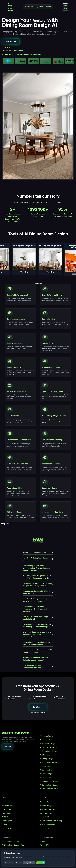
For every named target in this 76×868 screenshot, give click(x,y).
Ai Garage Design (47, 777)
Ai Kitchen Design (47, 736)
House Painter (7, 813)
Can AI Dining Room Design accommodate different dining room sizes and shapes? (38, 568)
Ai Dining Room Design (49, 751)
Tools (32, 7)
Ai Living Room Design (48, 747)
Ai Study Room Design (48, 762)
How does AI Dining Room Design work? (38, 559)
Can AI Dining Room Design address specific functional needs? (38, 643)
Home (28, 7)
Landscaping (7, 821)
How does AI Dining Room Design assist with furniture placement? (38, 600)
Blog (37, 7)
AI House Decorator (47, 802)
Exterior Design (8, 806)
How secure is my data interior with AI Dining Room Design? (38, 651)
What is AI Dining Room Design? (38, 553)
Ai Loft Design (45, 766)
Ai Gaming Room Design (49, 785)
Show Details (9, 863)
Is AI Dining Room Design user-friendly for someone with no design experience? (38, 634)
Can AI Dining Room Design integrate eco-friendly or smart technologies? (38, 626)
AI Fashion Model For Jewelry (51, 821)
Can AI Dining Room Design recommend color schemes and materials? (38, 609)
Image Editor (7, 824)
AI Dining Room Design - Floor (13, 845)
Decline (18, 863)
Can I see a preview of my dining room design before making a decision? (38, 585)
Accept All (41, 863)
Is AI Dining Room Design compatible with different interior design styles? (38, 577)
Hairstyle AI (44, 817)
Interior (42, 7)
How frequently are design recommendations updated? (38, 666)
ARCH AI (5, 817)
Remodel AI (44, 845)
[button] (11, 42)
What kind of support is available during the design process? (38, 659)
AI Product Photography (49, 824)
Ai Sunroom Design (47, 770)
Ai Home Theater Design (49, 789)
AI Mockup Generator (48, 809)
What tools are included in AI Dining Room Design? (38, 592)
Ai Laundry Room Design (49, 781)
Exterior (48, 7)
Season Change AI (47, 806)
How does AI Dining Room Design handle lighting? (38, 618)
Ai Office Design (46, 755)
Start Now (65, 7)
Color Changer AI (47, 813)
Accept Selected (29, 863)
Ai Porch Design (46, 774)
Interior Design (8, 809)
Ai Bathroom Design (47, 744)
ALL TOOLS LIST (8, 828)
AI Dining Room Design (11, 841)
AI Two (43, 841)
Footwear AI (45, 828)
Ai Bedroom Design (47, 740)
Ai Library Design (46, 759)
